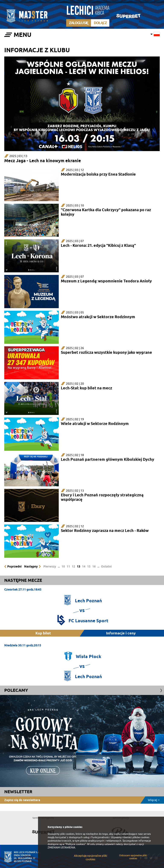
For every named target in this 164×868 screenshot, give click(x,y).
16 (94, 566)
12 (73, 566)
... (59, 566)
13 (79, 566)
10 (63, 566)
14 (84, 566)
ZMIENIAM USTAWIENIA (61, 848)
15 (89, 566)
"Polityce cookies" (75, 844)
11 (68, 566)
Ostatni (106, 566)
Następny (31, 566)
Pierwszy (50, 566)
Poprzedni (14, 566)
